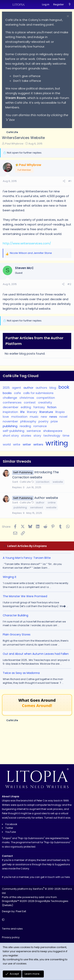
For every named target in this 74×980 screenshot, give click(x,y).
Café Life (25, 482)
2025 (6, 388)
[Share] (64, 181)
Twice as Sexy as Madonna (21, 673)
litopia (60, 412)
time (66, 436)
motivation (19, 417)
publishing (10, 426)
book (64, 387)
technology (52, 436)
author (28, 388)
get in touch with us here (55, 877)
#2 (69, 284)
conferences (12, 402)
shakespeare (53, 431)
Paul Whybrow (14, 144)
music (34, 417)
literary (32, 412)
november (10, 421)
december (11, 407)
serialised (37, 507)
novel (63, 417)
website (58, 482)
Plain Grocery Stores (17, 634)
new (44, 417)
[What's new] (70, 5)
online (52, 503)
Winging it (10, 577)
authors (41, 388)
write (17, 444)
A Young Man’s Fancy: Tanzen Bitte (27, 558)
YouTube (11, 832)
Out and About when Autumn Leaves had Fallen (36, 654)
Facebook (11, 824)
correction (43, 482)
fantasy (39, 407)
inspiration (10, 412)
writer (27, 444)
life (22, 412)
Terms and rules (12, 929)
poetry (43, 421)
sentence (34, 431)
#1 (70, 181)
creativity (45, 402)
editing (26, 407)
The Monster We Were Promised (25, 596)
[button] (36, 920)
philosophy (28, 421)
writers (38, 444)
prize (54, 421)
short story (11, 436)
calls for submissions (38, 393)
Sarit (15, 482)
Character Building (15, 615)
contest (30, 402)
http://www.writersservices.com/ (27, 243)
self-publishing (14, 431)
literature (46, 412)
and (31, 253)
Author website (46, 498)
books (7, 393)
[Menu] (5, 5)
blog (53, 388)
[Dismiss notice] (67, 17)
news (53, 417)
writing (57, 443)
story (37, 436)
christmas (27, 398)
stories (26, 436)
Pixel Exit (21, 911)
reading (25, 426)
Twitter (9, 828)
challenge (10, 398)
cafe (17, 393)
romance (40, 426)
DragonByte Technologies (52, 901)
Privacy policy (11, 937)
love (6, 417)
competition (46, 398)
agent (17, 388)
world (7, 444)
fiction (52, 407)
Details (7, 905)
